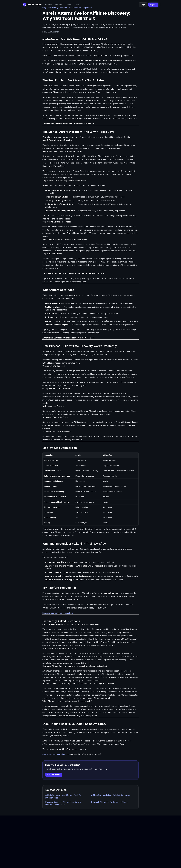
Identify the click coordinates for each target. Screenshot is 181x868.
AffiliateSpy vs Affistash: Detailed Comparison (111, 795)
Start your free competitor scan (56, 754)
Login (143, 5)
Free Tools (60, 5)
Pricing (70, 5)
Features (48, 5)
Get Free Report (54, 775)
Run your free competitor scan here (58, 613)
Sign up (153, 5)
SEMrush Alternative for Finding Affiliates (109, 802)
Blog (77, 5)
